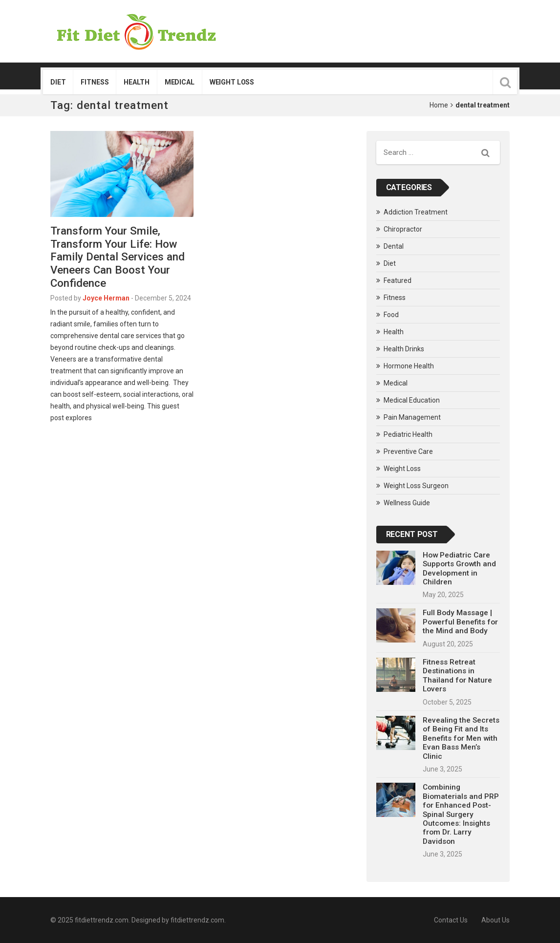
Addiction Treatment (416, 212)
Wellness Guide (407, 503)
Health (136, 82)
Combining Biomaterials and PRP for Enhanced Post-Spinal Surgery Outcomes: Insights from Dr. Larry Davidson (461, 814)
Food (391, 315)
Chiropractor (403, 229)
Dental (394, 246)
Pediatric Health (408, 434)
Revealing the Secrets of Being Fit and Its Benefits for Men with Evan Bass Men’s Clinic (461, 738)
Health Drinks (404, 349)
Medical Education (412, 400)
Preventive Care (408, 451)
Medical (180, 82)
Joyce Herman (106, 298)
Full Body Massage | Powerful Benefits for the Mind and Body (460, 622)
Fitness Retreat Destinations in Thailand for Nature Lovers (457, 675)
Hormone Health (409, 366)
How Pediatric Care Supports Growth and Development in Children (459, 568)
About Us (495, 920)
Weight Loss (232, 82)
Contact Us (451, 920)
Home (439, 105)
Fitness (95, 82)
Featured (398, 280)
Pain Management (412, 417)
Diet (58, 82)
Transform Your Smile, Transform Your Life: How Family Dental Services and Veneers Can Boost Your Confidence (118, 257)
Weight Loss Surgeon (416, 486)
